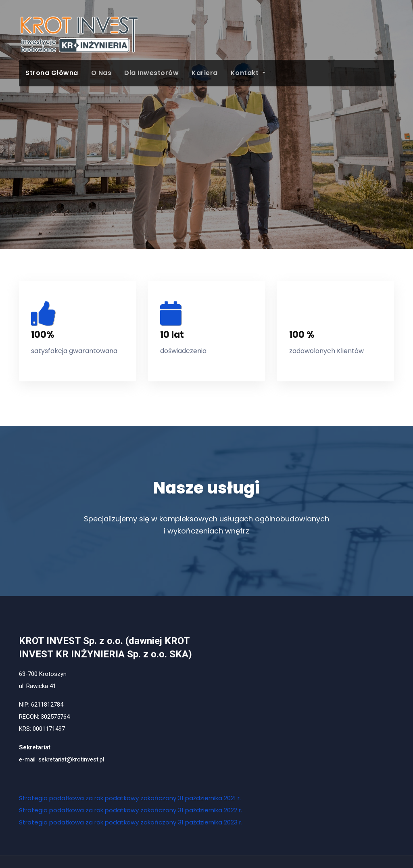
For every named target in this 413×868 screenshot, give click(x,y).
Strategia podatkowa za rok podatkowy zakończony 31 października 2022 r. (130, 810)
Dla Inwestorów (151, 73)
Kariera (205, 73)
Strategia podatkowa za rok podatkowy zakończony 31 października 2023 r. (131, 822)
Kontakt (248, 73)
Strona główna (52, 73)
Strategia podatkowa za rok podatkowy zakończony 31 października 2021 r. (130, 798)
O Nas (101, 73)
